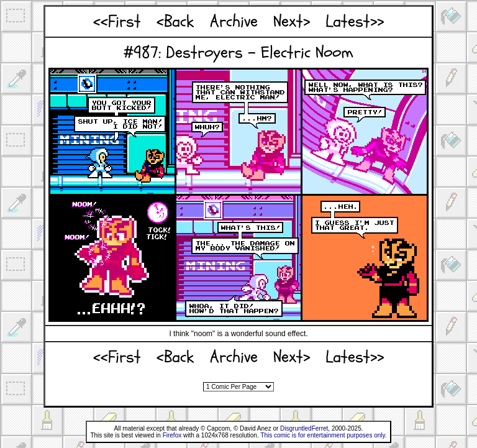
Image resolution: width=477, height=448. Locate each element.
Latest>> (355, 21)
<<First (117, 21)
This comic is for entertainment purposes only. (323, 435)
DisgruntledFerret (304, 428)
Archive (234, 21)
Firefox (172, 435)
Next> (292, 21)
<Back (175, 21)
